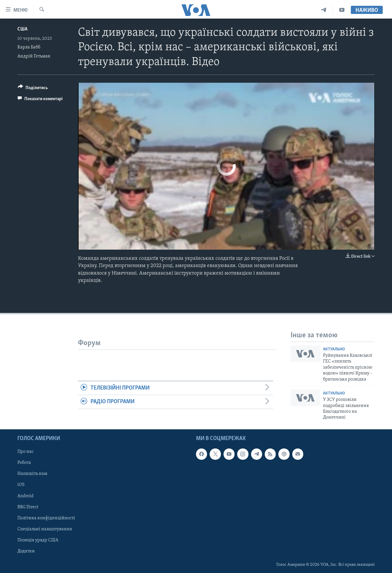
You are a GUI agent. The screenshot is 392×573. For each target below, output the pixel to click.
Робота (24, 463)
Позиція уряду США (38, 540)
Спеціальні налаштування (45, 529)
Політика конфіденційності (46, 518)
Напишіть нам (32, 474)
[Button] (33, 89)
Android (26, 496)
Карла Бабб (29, 47)
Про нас (26, 452)
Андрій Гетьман (34, 56)
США (22, 29)
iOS (21, 485)
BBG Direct (28, 507)
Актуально (334, 349)
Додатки (26, 551)
